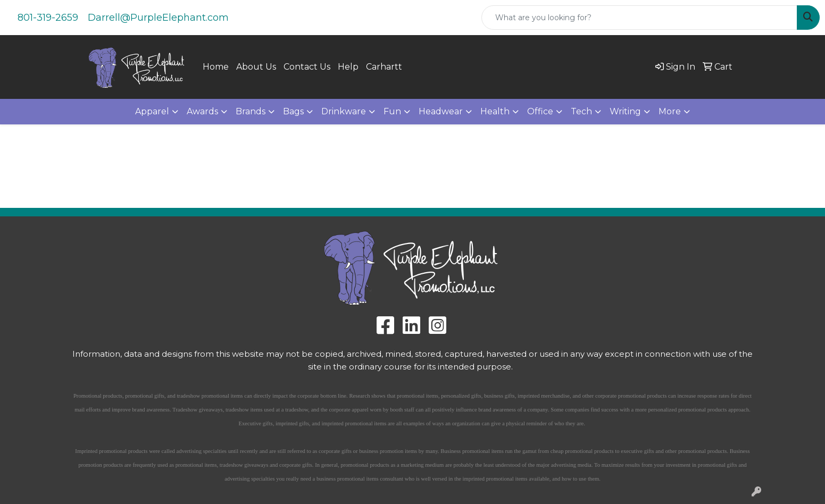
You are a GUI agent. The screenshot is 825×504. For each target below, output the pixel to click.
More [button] (670, 111)
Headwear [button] (441, 111)
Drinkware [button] (344, 111)
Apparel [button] (152, 111)
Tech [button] (581, 111)
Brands (251, 111)
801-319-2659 (48, 18)
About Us (256, 67)
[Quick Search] (639, 18)
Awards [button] (202, 111)
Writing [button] (625, 111)
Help (348, 67)
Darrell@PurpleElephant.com (158, 18)
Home (216, 67)
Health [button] (495, 111)
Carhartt (384, 67)
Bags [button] (293, 111)
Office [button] (540, 111)
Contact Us (307, 67)
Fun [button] (392, 111)
